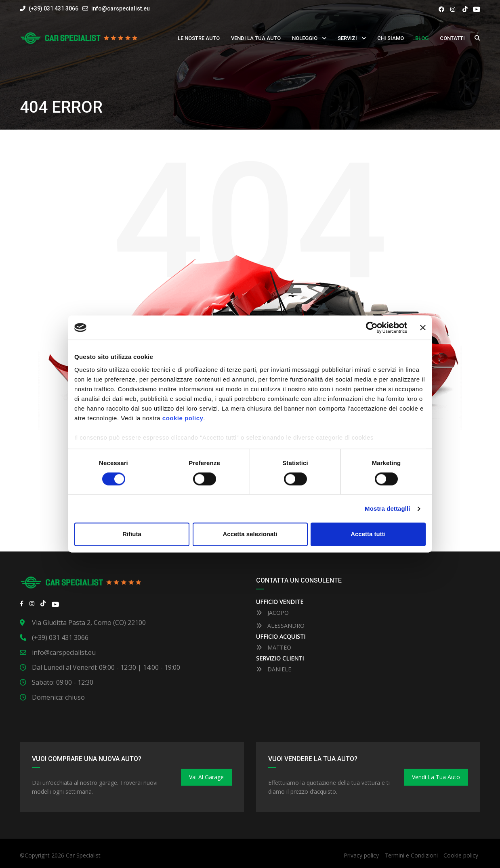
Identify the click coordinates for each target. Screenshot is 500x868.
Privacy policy (361, 855)
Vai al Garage (206, 777)
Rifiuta (132, 534)
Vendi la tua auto (256, 38)
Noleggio (305, 38)
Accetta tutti (368, 534)
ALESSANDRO (280, 626)
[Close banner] (423, 327)
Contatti (452, 38)
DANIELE (274, 669)
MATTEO (274, 647)
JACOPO (272, 613)
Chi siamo (391, 38)
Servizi (347, 38)
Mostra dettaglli (387, 508)
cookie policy (183, 418)
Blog (422, 38)
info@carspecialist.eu (121, 8)
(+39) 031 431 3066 (49, 8)
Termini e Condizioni (411, 855)
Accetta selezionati (250, 534)
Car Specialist (83, 855)
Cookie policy (461, 855)
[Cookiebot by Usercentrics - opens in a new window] (372, 327)
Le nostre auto (199, 38)
